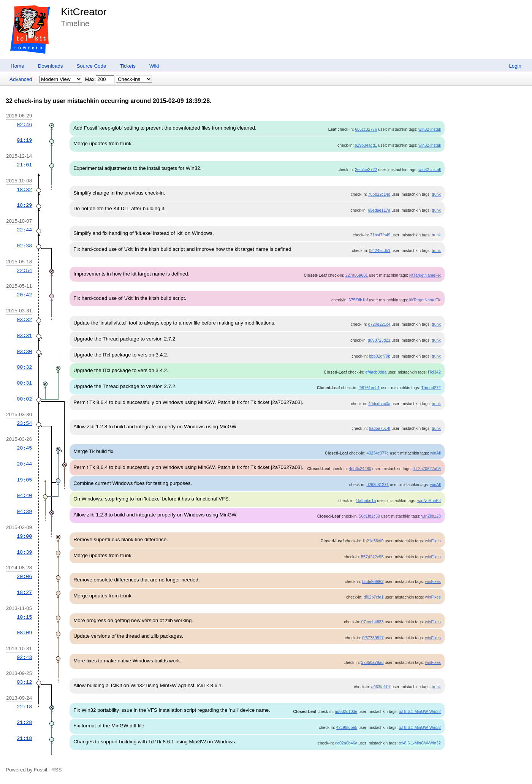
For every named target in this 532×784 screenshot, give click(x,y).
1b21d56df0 (373, 541)
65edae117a (379, 210)
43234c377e (378, 453)
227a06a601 (357, 275)
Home (17, 66)
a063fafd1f (381, 687)
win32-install (430, 129)
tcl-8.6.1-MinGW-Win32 (420, 711)
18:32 (24, 190)
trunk (436, 194)
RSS (56, 770)
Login (515, 66)
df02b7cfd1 (374, 597)
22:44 (24, 230)
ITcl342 (434, 372)
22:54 (24, 271)
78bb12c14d (379, 194)
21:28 (24, 722)
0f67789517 (373, 638)
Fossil (40, 770)
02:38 (24, 246)
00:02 (24, 399)
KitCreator (84, 12)
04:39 (24, 512)
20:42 (24, 295)
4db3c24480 (360, 469)
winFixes (433, 541)
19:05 (24, 480)
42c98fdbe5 (347, 727)
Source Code (92, 66)
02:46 (24, 125)
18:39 (24, 552)
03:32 (24, 320)
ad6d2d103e (346, 711)
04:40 (24, 496)
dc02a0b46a (346, 743)
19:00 (24, 536)
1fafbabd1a (366, 500)
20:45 (24, 448)
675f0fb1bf (358, 300)
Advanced (21, 79)
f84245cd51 (380, 250)
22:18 (24, 707)
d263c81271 (378, 485)
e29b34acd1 (366, 145)
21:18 (24, 738)
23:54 (24, 423)
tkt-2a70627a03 (427, 469)
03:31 (24, 336)
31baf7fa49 (380, 235)
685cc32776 (366, 129)
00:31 (24, 383)
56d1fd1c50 (369, 516)
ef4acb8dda (376, 372)
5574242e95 (372, 557)
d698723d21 (379, 340)
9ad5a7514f (380, 428)
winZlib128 (431, 516)
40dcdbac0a (379, 404)
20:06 (24, 577)
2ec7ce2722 (366, 169)
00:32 (24, 367)
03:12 (24, 682)
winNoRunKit (429, 500)
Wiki (154, 66)
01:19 (24, 140)
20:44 (24, 464)
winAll (435, 453)
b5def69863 (373, 581)
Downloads (51, 66)
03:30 (24, 352)
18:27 (24, 592)
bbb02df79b (380, 356)
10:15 (24, 617)
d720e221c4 (379, 324)
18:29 (24, 205)
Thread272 (431, 388)
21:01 (24, 165)
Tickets (128, 66)
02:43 (24, 657)
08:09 (24, 633)
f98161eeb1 (369, 388)
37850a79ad (372, 662)
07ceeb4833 (373, 622)
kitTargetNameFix (425, 275)
